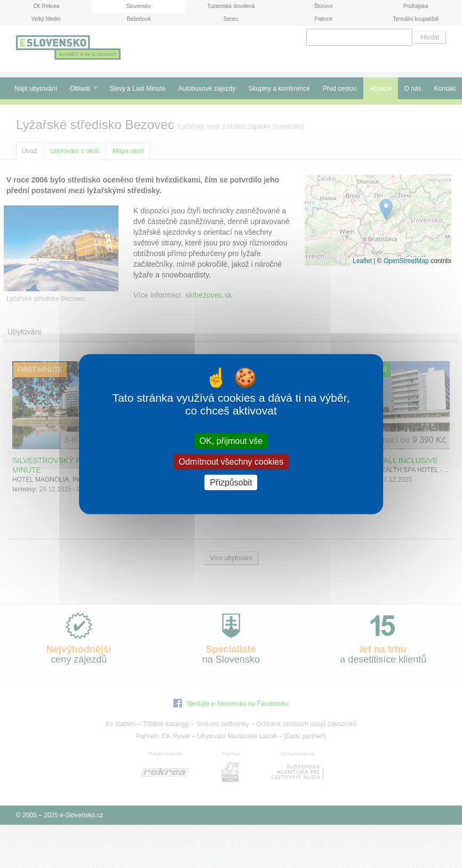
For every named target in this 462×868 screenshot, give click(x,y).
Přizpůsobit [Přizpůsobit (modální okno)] (231, 483)
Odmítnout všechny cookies (231, 461)
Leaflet (362, 261)
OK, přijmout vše (231, 440)
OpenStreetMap (406, 261)
